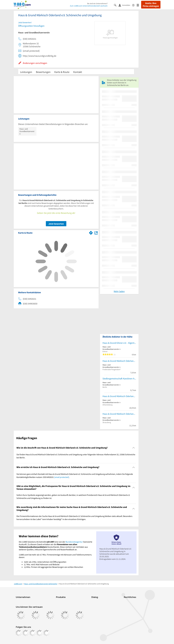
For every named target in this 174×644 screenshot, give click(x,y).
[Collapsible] (133, 448)
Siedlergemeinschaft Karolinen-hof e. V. (119, 379)
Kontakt (78, 72)
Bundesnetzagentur (74, 542)
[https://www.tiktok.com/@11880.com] (33, 633)
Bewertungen (43, 72)
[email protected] (62, 477)
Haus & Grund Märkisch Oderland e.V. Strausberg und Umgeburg (119, 414)
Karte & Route (62, 72)
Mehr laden (119, 291)
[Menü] (139, 5)
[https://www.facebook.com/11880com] (19, 633)
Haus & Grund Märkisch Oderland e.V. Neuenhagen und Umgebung (119, 361)
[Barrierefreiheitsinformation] (134, 5)
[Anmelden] (125, 5)
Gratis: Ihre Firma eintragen (151, 5)
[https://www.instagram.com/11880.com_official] (26, 633)
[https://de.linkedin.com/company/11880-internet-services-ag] (40, 633)
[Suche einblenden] (116, 5)
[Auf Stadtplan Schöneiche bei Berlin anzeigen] (96, 233)
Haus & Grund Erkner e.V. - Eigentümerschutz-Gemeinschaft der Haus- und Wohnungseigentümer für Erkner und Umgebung (119, 343)
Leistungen (26, 72)
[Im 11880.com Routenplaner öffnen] (91, 232)
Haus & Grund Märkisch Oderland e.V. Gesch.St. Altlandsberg (119, 396)
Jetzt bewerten (56, 224)
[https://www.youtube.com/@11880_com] (46, 633)
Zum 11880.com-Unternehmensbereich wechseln (89, 6)
